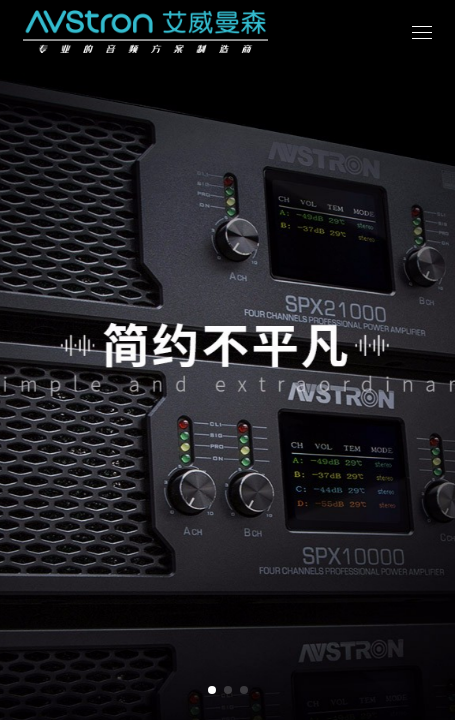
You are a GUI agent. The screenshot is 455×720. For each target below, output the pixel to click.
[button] (212, 690)
